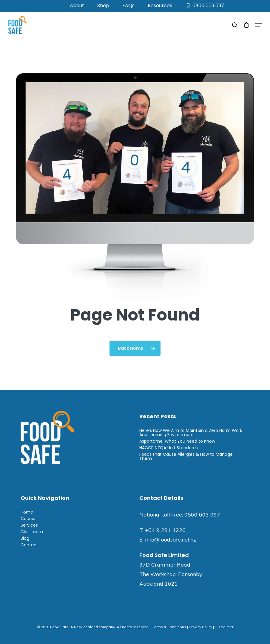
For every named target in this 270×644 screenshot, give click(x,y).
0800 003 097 (205, 6)
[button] (258, 25)
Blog (25, 538)
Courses (29, 519)
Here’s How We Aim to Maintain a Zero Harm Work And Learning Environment (191, 433)
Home (27, 512)
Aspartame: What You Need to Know (177, 441)
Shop (103, 6)
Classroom (32, 532)
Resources (160, 6)
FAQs (128, 6)
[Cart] (246, 25)
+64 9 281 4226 (165, 530)
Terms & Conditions (169, 627)
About (77, 6)
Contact (29, 545)
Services (29, 525)
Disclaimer (224, 627)
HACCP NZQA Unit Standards (169, 448)
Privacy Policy (200, 627)
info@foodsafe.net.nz (171, 540)
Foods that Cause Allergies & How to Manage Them (186, 456)
